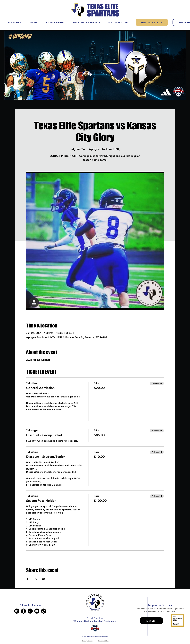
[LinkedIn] (30, 611)
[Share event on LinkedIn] (44, 579)
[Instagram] (17, 611)
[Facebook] (23, 611)
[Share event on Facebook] (28, 579)
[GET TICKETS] (152, 22)
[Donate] (151, 621)
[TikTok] (44, 611)
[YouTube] (37, 611)
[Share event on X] (36, 579)
